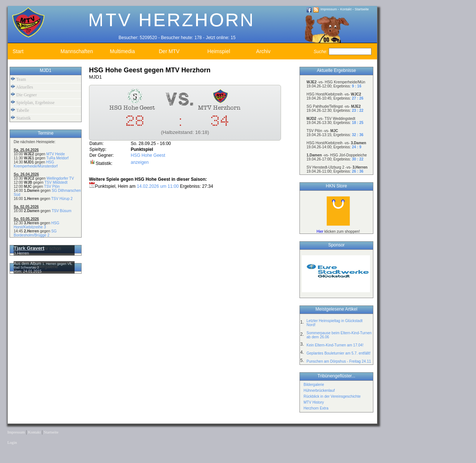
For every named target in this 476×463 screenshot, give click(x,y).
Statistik (21, 118)
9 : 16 (357, 86)
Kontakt (346, 9)
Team (18, 79)
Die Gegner (24, 95)
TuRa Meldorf (57, 158)
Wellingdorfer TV (60, 178)
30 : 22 (358, 159)
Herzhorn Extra (316, 408)
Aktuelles (22, 87)
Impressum (329, 9)
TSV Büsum (61, 211)
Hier (320, 231)
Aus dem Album (28, 263)
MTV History (314, 402)
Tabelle (20, 110)
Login (12, 443)
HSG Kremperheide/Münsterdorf (36, 164)
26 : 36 (358, 171)
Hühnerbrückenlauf (319, 391)
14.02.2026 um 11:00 (157, 186)
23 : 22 (358, 110)
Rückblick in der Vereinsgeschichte (332, 396)
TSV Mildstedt (56, 182)
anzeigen (140, 162)
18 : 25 (358, 123)
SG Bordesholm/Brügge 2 (35, 233)
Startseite (362, 9)
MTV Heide (55, 154)
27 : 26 (358, 98)
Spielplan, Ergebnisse (33, 102)
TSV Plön (52, 186)
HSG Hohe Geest (148, 155)
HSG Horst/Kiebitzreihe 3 (36, 225)
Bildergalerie (314, 385)
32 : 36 (358, 135)
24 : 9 (357, 147)
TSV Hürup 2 (62, 199)
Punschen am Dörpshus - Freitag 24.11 (339, 361)
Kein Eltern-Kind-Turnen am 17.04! (335, 345)
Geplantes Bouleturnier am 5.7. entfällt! (338, 353)
